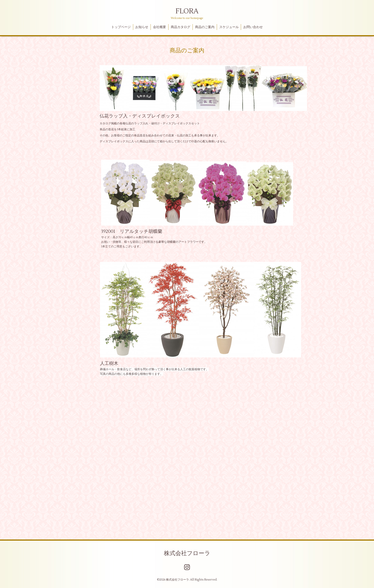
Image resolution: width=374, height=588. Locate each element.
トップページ (121, 27)
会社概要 (160, 27)
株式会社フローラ (187, 553)
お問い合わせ (253, 27)
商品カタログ (181, 27)
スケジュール (229, 27)
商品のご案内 (205, 27)
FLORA (187, 11)
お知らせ (142, 27)
